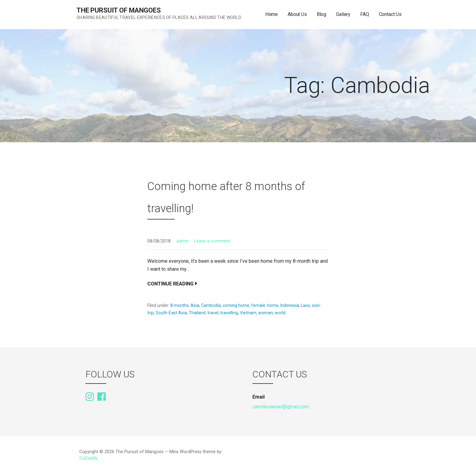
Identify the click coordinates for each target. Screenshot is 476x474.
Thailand (197, 313)
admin (183, 241)
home (273, 305)
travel (213, 313)
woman (266, 313)
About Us (297, 14)
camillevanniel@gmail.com (281, 407)
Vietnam (248, 313)
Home (272, 14)
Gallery (343, 14)
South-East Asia (171, 313)
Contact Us (390, 14)
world (280, 313)
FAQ (365, 14)
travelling (229, 313)
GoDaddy (88, 458)
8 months (179, 305)
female (258, 305)
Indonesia (290, 305)
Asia (195, 305)
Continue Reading (170, 284)
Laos (305, 305)
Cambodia (211, 305)
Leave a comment (212, 241)
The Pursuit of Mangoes (119, 10)
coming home (236, 305)
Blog (321, 14)
